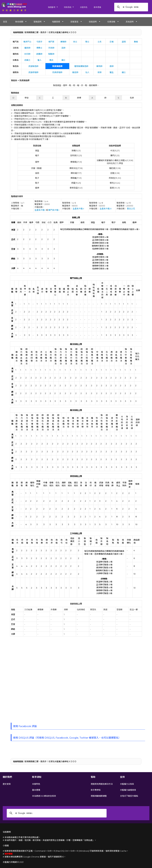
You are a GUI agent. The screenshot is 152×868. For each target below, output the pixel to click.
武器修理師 (33, 72)
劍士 (75, 42)
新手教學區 (96, 790)
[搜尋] (131, 7)
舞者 (136, 42)
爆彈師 (63, 42)
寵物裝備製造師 (81, 66)
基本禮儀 (97, 7)
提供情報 (9, 854)
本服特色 (36, 784)
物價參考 (52, 7)
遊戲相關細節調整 (99, 796)
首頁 (5, 22)
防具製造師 (57, 66)
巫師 (63, 48)
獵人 (39, 60)
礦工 (63, 60)
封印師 (27, 54)
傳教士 (39, 48)
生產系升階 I (40, 210)
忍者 (112, 42)
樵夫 (51, 60)
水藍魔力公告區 (127, 784)
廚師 (112, 66)
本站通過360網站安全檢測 (44, 796)
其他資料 (130, 22)
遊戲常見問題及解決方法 (102, 784)
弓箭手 (39, 42)
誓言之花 (131, 209)
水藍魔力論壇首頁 (128, 790)
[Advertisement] (35, 680)
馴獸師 (51, 54)
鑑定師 (75, 72)
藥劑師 (99, 66)
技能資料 (93, 22)
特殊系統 (68, 7)
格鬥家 (51, 42)
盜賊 (124, 42)
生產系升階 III (106, 209)
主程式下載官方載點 (129, 796)
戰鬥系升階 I (54, 210)
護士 (124, 72)
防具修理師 (57, 72)
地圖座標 (56, 22)
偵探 (99, 72)
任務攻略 (111, 22)
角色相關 (19, 22)
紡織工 (27, 60)
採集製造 (74, 22)
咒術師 (51, 48)
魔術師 (27, 48)
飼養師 (39, 54)
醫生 (112, 72)
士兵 (99, 42)
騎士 (87, 42)
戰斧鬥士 (27, 42)
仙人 (87, 72)
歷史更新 (7, 784)
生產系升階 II (78, 209)
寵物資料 (38, 22)
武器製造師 (33, 66)
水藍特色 (84, 7)
